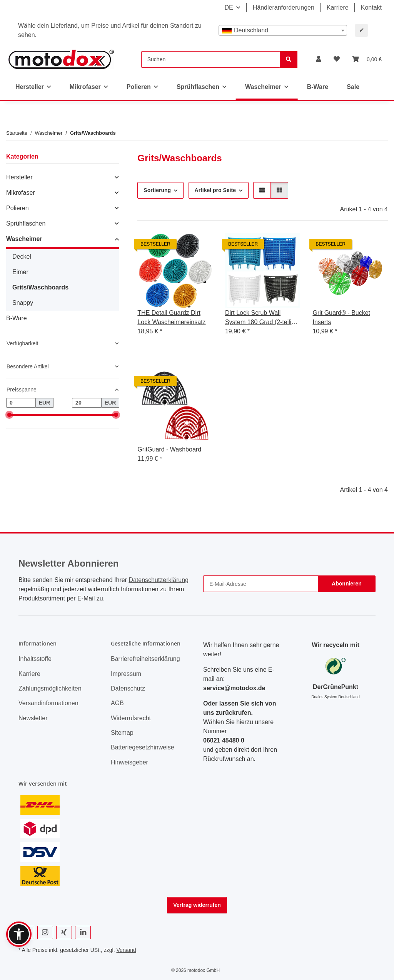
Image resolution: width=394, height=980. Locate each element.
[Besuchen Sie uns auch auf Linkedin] (83, 932)
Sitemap (122, 733)
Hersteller (19, 177)
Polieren (18, 208)
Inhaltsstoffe (35, 659)
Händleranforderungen (284, 8)
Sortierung (157, 190)
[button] (319, 59)
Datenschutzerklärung (159, 580)
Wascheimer (24, 239)
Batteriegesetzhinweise (143, 747)
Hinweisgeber (129, 762)
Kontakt (371, 8)
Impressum (126, 674)
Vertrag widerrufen (197, 905)
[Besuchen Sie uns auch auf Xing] (64, 932)
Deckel (22, 257)
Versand (126, 950)
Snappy (23, 303)
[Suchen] (211, 59)
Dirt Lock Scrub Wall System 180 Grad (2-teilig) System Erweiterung (261, 318)
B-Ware (17, 318)
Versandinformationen (48, 703)
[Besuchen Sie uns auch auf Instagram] (45, 932)
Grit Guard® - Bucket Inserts (341, 317)
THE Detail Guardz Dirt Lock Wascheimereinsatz (171, 317)
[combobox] (283, 30)
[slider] (9, 415)
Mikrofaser (21, 193)
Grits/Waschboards (40, 287)
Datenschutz (128, 688)
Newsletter (33, 718)
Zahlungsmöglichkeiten (50, 688)
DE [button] (229, 8)
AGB (117, 703)
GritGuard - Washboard (169, 449)
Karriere (338, 8)
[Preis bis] (87, 403)
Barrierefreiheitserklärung (145, 659)
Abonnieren (347, 584)
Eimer (20, 272)
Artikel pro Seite (215, 190)
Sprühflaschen (26, 223)
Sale (353, 87)
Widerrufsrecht (131, 718)
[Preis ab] (21, 403)
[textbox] (283, 30)
